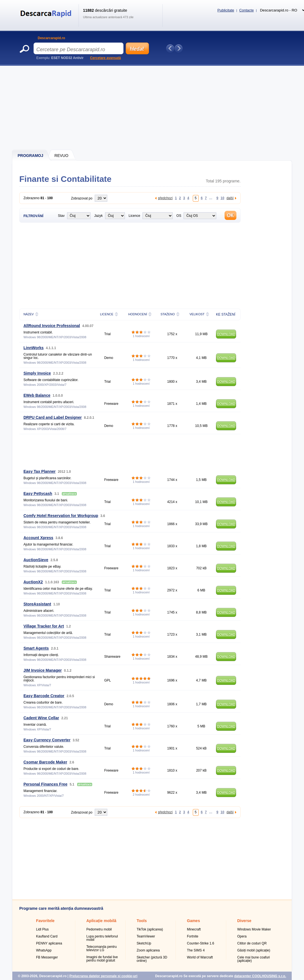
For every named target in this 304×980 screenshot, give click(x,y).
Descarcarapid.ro (51, 38)
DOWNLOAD (226, 334)
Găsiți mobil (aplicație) (254, 950)
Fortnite (193, 936)
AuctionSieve (36, 560)
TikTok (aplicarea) (150, 929)
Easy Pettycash (38, 493)
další (230, 198)
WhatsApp (44, 950)
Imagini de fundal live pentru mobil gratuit (102, 959)
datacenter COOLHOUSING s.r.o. (260, 976)
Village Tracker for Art (44, 626)
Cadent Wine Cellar (41, 718)
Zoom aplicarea (148, 950)
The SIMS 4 (196, 950)
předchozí (165, 198)
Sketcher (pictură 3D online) (152, 959)
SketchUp (144, 943)
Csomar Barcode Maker (45, 762)
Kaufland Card (47, 936)
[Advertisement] (152, 108)
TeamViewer (146, 936)
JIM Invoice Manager (43, 670)
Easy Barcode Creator (44, 696)
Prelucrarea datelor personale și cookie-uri (103, 976)
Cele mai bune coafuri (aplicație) (254, 959)
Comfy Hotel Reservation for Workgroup (61, 516)
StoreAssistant (37, 604)
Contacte (246, 10)
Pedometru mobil (99, 929)
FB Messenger (47, 957)
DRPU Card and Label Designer (53, 417)
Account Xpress (38, 538)
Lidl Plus (42, 929)
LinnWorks (34, 348)
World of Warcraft (200, 957)
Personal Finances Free (45, 784)
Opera (242, 936)
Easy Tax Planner (40, 471)
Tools (142, 921)
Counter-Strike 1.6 (200, 943)
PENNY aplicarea (49, 943)
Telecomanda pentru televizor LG (102, 948)
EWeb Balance (37, 395)
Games (193, 921)
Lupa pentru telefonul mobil (102, 938)
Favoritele (45, 921)
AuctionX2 (33, 582)
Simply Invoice (37, 373)
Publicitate (226, 10)
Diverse (244, 921)
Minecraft (194, 929)
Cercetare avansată (105, 58)
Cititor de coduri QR (252, 943)
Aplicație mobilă (101, 921)
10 (222, 198)
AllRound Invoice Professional (52, 326)
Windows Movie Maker (254, 929)
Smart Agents (36, 648)
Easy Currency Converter (47, 740)
